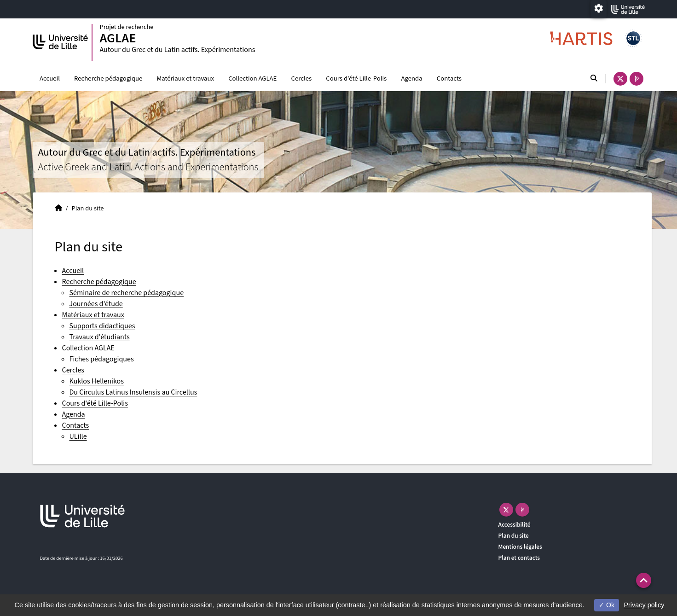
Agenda (411, 78)
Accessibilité (515, 525)
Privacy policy (644, 605)
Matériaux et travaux (185, 78)
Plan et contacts (519, 558)
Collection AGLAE (252, 78)
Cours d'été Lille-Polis (356, 78)
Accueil (50, 78)
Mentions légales (520, 547)
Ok (607, 605)
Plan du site (514, 536)
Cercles (302, 78)
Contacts (449, 78)
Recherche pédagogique (108, 78)
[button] (644, 580)
